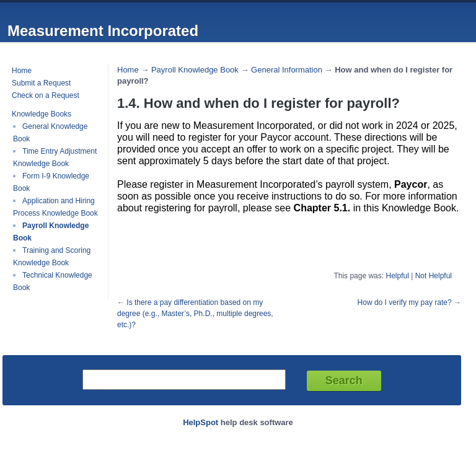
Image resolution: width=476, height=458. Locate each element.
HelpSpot (201, 422)
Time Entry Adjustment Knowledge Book (55, 157)
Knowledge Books (42, 114)
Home (22, 71)
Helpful (397, 276)
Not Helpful (434, 276)
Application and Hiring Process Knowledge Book (55, 207)
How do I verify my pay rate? (405, 302)
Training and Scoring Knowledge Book (52, 257)
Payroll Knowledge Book (195, 70)
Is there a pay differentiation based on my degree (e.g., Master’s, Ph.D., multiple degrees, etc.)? (195, 314)
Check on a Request (46, 95)
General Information (287, 70)
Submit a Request (41, 83)
